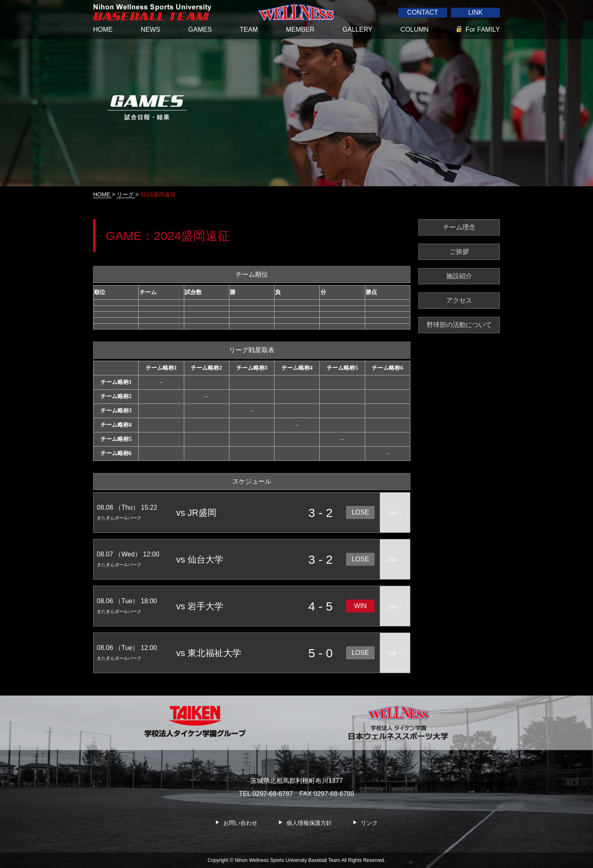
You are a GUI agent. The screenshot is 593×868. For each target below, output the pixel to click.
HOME (103, 29)
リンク (369, 823)
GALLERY (358, 29)
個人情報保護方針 (309, 823)
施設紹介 (459, 276)
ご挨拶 (459, 252)
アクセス (459, 300)
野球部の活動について (459, 325)
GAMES (200, 29)
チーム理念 (459, 227)
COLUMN (415, 29)
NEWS (150, 29)
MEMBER (300, 29)
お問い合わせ (240, 823)
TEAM (249, 29)
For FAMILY (483, 29)
